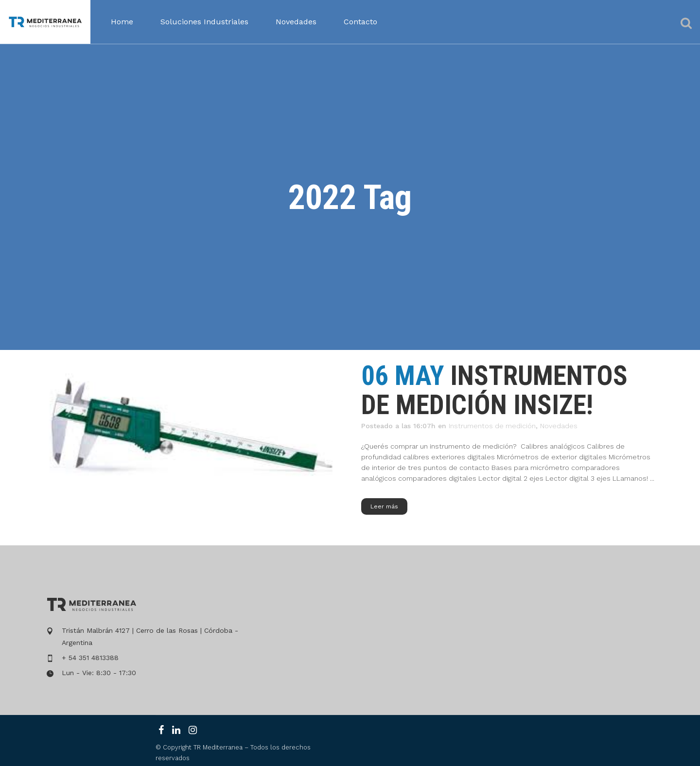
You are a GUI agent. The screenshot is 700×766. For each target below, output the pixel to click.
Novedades (559, 426)
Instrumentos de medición (492, 426)
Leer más (384, 506)
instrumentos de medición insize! (494, 390)
